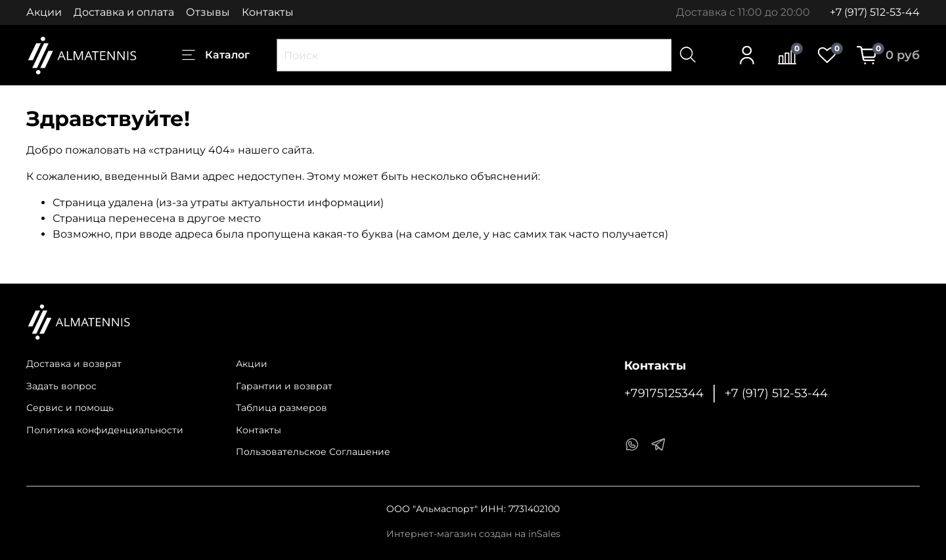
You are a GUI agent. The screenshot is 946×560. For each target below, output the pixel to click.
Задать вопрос (61, 386)
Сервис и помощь (70, 408)
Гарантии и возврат (284, 386)
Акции (44, 12)
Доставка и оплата (124, 12)
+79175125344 (664, 393)
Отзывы (208, 12)
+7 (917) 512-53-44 (875, 12)
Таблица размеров (282, 408)
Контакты (268, 12)
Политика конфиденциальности (105, 430)
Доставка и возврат (74, 364)
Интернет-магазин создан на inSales (473, 534)
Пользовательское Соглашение (313, 452)
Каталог (216, 55)
